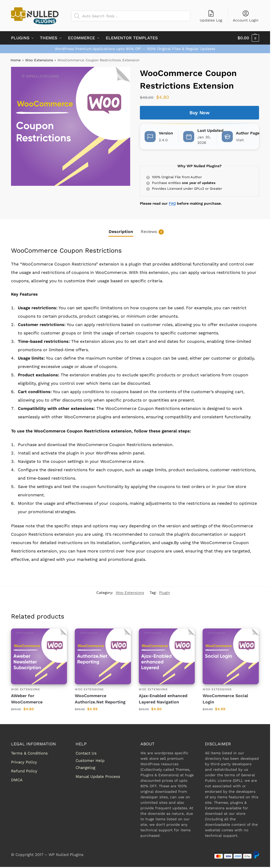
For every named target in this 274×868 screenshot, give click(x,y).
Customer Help (90, 761)
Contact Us (86, 753)
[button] (248, 38)
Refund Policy (24, 771)
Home (16, 60)
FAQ (172, 203)
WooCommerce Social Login (225, 699)
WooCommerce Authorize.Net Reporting (100, 699)
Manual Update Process (98, 777)
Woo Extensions (39, 60)
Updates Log (211, 16)
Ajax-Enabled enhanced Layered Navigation (163, 699)
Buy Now (200, 113)
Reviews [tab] (152, 232)
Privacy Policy (24, 762)
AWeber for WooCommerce (27, 699)
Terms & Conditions (29, 753)
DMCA (17, 780)
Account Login (246, 16)
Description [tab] (121, 232)
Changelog (85, 768)
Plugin (165, 593)
